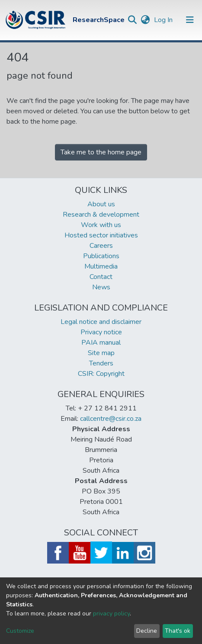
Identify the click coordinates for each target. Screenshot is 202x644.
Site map (101, 353)
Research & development (101, 215)
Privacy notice (101, 332)
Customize (20, 631)
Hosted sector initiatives (101, 235)
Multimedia (101, 266)
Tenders (101, 363)
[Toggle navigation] (190, 20)
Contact (101, 277)
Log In (164, 20)
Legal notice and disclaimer (101, 322)
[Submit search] (132, 20)
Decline (147, 631)
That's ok (178, 631)
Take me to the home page (101, 152)
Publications (101, 256)
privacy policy (111, 614)
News (101, 287)
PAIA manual (101, 343)
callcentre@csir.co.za (111, 419)
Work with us (101, 225)
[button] (145, 20)
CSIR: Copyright (101, 374)
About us (101, 204)
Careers (101, 246)
